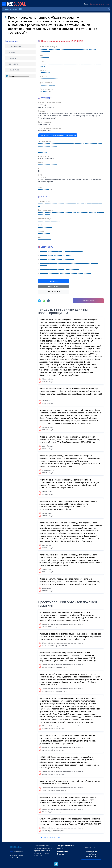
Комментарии (14, 70)
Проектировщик (15, 46)
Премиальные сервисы (41, 853)
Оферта (60, 848)
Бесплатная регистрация (100, 4)
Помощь (61, 854)
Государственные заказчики (43, 848)
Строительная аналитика (42, 851)
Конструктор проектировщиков (19, 76)
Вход (86, 4)
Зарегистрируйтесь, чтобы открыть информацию (58, 135)
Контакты (13, 58)
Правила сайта (63, 851)
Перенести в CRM (88, 301)
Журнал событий (54, 292)
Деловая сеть (38, 856)
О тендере (13, 52)
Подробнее (54, 281)
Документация (54, 287)
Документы (13, 64)
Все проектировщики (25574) (50, 837)
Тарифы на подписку (66, 846)
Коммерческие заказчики (42, 846)
